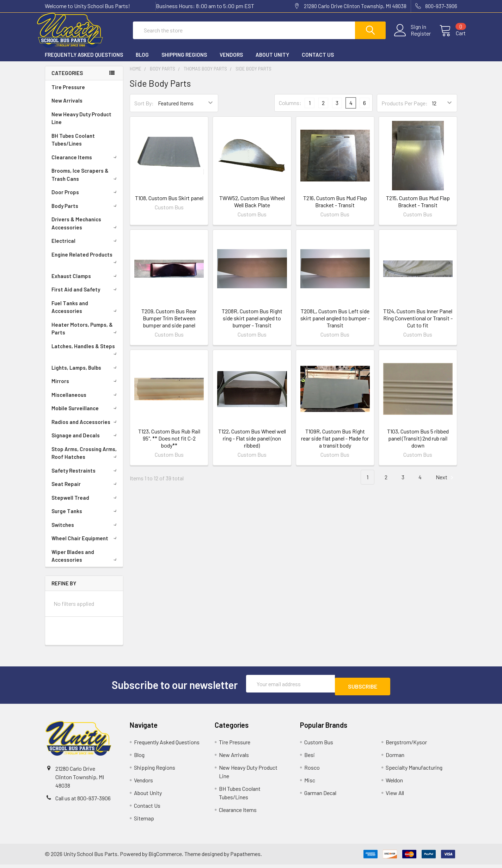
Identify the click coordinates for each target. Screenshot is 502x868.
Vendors (231, 61)
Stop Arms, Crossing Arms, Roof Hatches (85, 459)
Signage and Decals (85, 442)
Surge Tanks (85, 517)
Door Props (85, 198)
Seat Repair (85, 490)
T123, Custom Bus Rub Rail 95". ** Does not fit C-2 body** (169, 445)
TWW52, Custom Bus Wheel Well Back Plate (252, 208)
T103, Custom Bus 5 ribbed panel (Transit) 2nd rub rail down (418, 445)
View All (395, 796)
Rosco (312, 771)
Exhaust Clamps (85, 282)
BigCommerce (165, 858)
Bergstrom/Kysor (406, 746)
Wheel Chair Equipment (85, 544)
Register (412, 38)
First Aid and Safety (85, 296)
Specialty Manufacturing (414, 771)
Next (446, 484)
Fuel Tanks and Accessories (85, 313)
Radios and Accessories (85, 428)
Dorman (395, 758)
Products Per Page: (405, 109)
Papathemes (245, 858)
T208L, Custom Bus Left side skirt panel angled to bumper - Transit (335, 324)
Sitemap (144, 822)
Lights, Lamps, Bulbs (85, 374)
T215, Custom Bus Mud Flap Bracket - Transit (418, 208)
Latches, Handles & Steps (85, 356)
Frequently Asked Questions (84, 61)
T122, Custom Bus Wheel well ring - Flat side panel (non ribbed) (252, 445)
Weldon (394, 784)
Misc (310, 784)
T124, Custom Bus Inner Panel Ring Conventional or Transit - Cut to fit (418, 324)
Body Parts (85, 212)
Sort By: (144, 109)
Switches (85, 531)
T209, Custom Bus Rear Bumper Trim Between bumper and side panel (169, 324)
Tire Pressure (68, 93)
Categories (67, 79)
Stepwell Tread (85, 504)
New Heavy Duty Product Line (81, 125)
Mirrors (85, 387)
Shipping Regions (184, 61)
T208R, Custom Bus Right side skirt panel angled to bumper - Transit (252, 324)
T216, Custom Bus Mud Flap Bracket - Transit (335, 208)
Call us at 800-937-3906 (83, 802)
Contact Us (318, 61)
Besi (310, 758)
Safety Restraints (85, 477)
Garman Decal (320, 796)
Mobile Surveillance (85, 414)
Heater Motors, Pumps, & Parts (85, 335)
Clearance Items (85, 164)
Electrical (85, 247)
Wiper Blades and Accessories (85, 562)
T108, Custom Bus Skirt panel (169, 204)
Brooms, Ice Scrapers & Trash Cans (85, 181)
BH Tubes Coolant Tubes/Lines (73, 146)
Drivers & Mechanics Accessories (85, 230)
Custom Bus (319, 746)
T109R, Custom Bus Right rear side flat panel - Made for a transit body (335, 445)
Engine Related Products (85, 264)
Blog (142, 61)
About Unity (272, 61)
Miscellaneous (85, 401)
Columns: (290, 109)
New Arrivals (67, 107)
